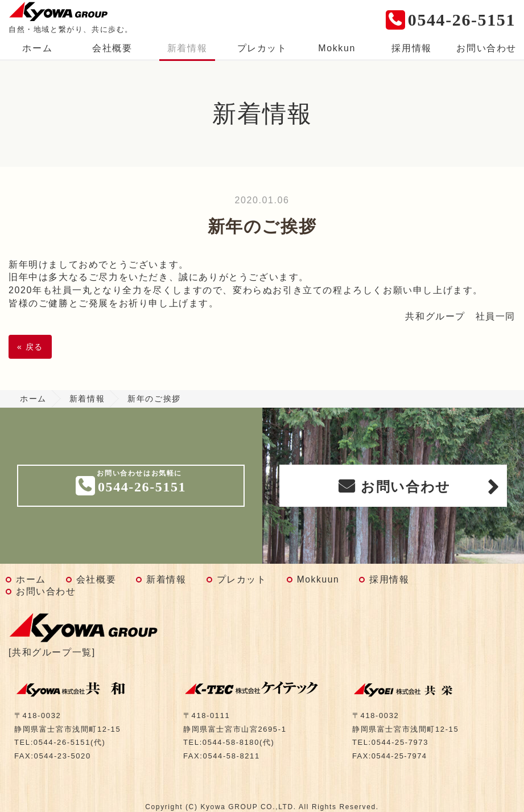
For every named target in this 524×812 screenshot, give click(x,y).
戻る (30, 347)
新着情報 (187, 48)
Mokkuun (318, 579)
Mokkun (337, 48)
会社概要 (112, 48)
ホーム (37, 48)
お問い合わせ (486, 48)
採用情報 (411, 48)
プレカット (262, 48)
